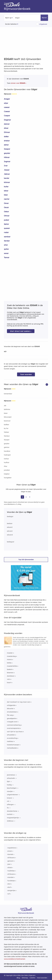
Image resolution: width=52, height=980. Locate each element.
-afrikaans (11, 858)
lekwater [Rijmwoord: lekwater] (10, 709)
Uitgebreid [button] (43, 24)
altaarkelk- (11, 778)
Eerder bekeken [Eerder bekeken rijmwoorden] (11, 24)
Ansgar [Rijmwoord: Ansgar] (7, 99)
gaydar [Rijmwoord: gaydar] (7, 153)
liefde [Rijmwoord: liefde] (9, 663)
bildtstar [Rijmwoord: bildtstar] (7, 409)
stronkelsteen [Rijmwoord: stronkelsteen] (12, 712)
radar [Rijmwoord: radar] (6, 232)
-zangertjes (11, 890)
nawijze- (10, 791)
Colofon (32, 978)
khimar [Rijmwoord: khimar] (7, 182)
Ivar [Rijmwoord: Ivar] (6, 166)
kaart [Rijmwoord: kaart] (9, 683)
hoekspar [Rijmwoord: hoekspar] (7, 455)
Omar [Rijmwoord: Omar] (6, 203)
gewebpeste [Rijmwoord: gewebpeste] (11, 718)
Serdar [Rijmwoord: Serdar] (7, 241)
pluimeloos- (11, 775)
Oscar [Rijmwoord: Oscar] (6, 207)
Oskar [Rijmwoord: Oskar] (6, 212)
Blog (18, 978)
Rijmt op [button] (8, 18)
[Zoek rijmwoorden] (25, 18)
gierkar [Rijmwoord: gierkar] (7, 447)
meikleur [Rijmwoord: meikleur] (10, 741)
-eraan (9, 851)
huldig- (10, 785)
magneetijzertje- (13, 818)
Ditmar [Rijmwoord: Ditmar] (7, 132)
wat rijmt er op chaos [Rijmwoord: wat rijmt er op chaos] (15, 732)
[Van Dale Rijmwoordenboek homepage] (13, 5)
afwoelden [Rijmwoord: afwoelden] (11, 735)
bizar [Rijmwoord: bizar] (6, 413)
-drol (9, 884)
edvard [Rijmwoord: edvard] (10, 531)
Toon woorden (26, 374)
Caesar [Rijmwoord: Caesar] (7, 111)
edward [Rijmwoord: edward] (10, 535)
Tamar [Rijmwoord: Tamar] (7, 257)
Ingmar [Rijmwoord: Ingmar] (7, 161)
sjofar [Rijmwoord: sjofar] (6, 249)
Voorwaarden (42, 978)
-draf (9, 887)
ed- (5, 351)
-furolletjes (11, 881)
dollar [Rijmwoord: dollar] (6, 136)
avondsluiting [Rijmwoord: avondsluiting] (12, 738)
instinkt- (10, 814)
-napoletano (12, 848)
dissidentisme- (12, 811)
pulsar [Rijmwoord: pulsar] (7, 220)
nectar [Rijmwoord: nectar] (7, 199)
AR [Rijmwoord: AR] (5, 406)
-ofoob (9, 867)
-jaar (9, 864)
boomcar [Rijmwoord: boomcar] (7, 421)
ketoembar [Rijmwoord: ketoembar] (8, 394)
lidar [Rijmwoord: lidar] (6, 195)
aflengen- (11, 804)
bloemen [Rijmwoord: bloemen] (10, 673)
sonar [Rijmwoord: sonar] (6, 253)
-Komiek (10, 854)
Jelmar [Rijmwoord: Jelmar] (7, 174)
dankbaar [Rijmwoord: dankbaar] (11, 676)
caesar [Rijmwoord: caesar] (7, 107)
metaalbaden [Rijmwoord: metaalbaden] (12, 748)
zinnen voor (18, 83)
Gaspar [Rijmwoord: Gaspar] (7, 149)
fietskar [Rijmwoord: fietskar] (7, 436)
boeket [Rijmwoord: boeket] (10, 669)
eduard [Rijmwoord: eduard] (10, 527)
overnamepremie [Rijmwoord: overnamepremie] (13, 728)
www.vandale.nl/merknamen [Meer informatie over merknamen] (15, 959)
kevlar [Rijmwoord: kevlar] (7, 178)
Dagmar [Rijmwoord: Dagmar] (7, 120)
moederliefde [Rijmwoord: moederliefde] (12, 666)
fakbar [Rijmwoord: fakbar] (6, 432)
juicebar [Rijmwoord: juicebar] (7, 470)
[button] (47, 384)
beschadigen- (12, 788)
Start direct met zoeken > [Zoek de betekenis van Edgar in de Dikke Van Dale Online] (21, 331)
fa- (8, 808)
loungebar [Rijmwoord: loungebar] (8, 478)
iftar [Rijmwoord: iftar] (6, 466)
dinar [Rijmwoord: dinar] (6, 128)
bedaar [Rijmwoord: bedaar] (10, 523)
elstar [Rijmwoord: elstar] (6, 145)
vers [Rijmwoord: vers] (9, 679)
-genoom (10, 861)
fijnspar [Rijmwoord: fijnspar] (7, 440)
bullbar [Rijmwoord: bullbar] (7, 425)
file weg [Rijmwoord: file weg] (10, 715)
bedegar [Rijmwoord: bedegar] (10, 516)
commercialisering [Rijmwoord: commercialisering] (14, 725)
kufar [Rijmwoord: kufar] (6, 187)
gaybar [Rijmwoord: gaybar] (7, 444)
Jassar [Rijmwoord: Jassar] (7, 170)
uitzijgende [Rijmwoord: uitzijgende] (11, 705)
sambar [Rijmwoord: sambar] (7, 237)
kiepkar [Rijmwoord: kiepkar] (7, 474)
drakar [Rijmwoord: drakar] (7, 141)
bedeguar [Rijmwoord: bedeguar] (11, 542)
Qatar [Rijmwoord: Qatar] (6, 224)
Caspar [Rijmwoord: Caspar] (7, 116)
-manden (10, 877)
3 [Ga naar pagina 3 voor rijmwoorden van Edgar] (30, 497)
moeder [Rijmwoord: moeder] (10, 653)
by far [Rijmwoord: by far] (6, 428)
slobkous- (10, 821)
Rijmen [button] (44, 18)
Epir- (9, 781)
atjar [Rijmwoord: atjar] (6, 103)
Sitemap (25, 978)
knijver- (10, 798)
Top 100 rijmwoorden (26, 560)
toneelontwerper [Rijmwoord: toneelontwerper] (13, 745)
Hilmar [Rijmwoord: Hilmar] (7, 157)
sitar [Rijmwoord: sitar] (6, 245)
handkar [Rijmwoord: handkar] (7, 451)
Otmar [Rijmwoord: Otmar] (7, 216)
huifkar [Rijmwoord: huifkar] (7, 462)
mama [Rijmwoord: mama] (9, 659)
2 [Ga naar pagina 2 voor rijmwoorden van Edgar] (26, 497)
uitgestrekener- (13, 795)
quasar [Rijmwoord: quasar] (7, 228)
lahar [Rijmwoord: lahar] (6, 191)
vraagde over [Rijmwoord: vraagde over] (12, 722)
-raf (8, 894)
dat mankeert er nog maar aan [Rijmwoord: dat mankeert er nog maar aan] (19, 702)
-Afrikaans (11, 874)
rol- (8, 801)
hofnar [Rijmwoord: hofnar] (6, 459)
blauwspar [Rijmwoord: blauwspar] (8, 417)
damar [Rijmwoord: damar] (7, 124)
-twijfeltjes (11, 871)
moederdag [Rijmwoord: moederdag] (11, 656)
